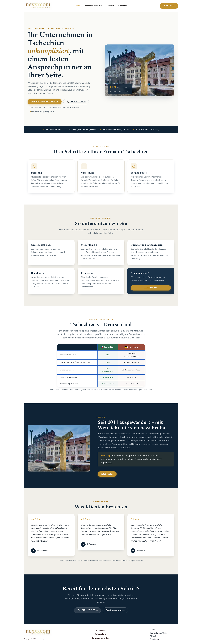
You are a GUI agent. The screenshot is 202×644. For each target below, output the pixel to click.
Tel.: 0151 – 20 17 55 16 (87, 610)
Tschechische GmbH (94, 6)
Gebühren (122, 6)
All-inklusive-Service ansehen (45, 102)
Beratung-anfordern (101, 638)
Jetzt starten (107, 474)
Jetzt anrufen (151, 288)
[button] (169, 6)
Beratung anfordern (115, 610)
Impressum (101, 631)
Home (78, 6)
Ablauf (111, 6)
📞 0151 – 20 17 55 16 (76, 102)
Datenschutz (101, 634)
